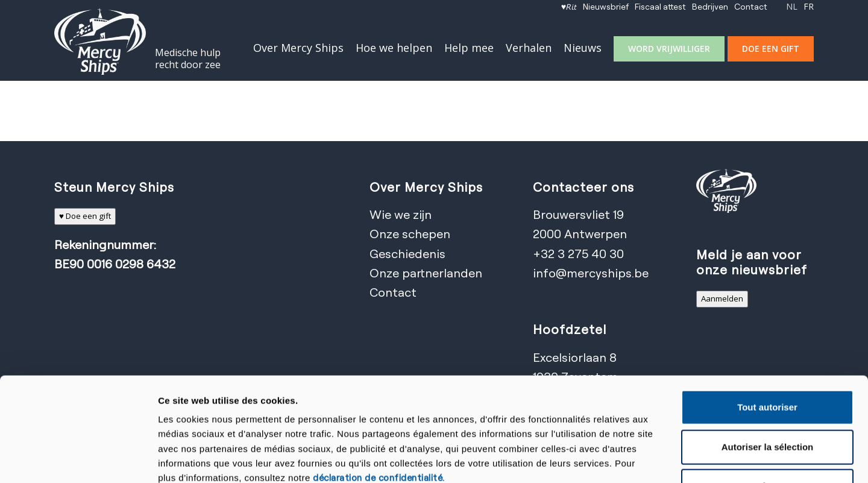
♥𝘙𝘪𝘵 (569, 6)
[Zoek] (777, 6)
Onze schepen (410, 234)
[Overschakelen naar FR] (809, 7)
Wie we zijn (401, 214)
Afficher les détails (646, 459)
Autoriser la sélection (768, 352)
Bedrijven (710, 6)
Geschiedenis (407, 254)
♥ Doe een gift (85, 216)
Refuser (767, 392)
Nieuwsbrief (606, 6)
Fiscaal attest (660, 6)
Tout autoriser (767, 312)
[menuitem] (569, 7)
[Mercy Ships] (100, 42)
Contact (751, 6)
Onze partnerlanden (426, 273)
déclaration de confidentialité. (379, 383)
